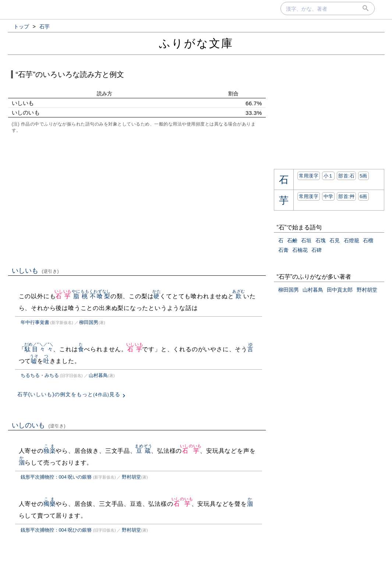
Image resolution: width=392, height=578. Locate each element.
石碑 (317, 250)
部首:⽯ (346, 176)
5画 (363, 176)
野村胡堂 (131, 477)
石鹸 (292, 240)
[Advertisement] (137, 199)
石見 (335, 240)
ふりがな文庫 (196, 43)
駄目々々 (39, 349)
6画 (363, 196)
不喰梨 (100, 296)
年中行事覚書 (35, 322)
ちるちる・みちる (40, 375)
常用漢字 (309, 176)
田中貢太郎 (340, 290)
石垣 (306, 240)
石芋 (63, 296)
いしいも (36, 271)
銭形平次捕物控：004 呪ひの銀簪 (56, 530)
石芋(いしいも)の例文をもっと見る (69, 394)
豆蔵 (143, 451)
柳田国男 (89, 322)
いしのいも (39, 425)
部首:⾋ (346, 196)
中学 (329, 196)
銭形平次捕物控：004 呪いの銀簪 (56, 477)
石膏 (283, 250)
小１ (329, 176)
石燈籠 (352, 240)
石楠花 (300, 250)
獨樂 (50, 504)
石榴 (368, 240)
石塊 (321, 240)
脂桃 (80, 296)
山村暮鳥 (98, 375)
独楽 (50, 451)
